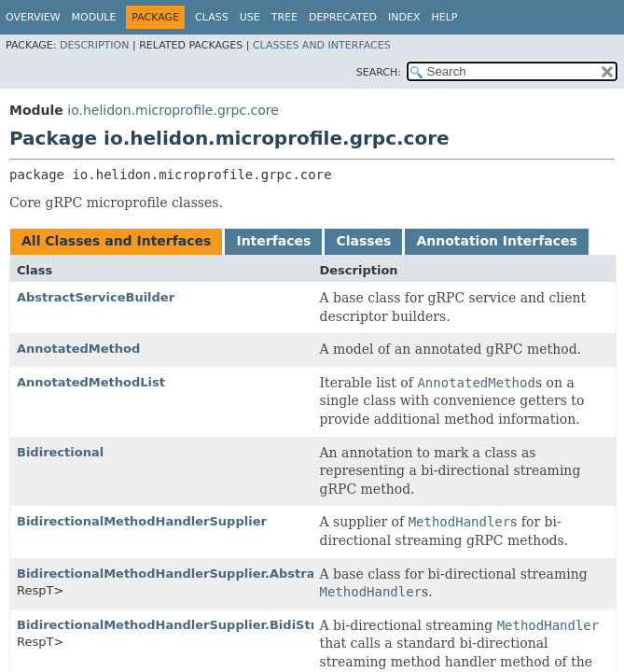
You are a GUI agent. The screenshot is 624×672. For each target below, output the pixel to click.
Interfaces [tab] (273, 241)
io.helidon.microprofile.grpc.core (173, 110)
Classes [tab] (363, 241)
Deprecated (343, 17)
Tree (284, 17)
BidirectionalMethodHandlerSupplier (142, 521)
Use (250, 17)
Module (94, 17)
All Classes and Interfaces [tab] (116, 241)
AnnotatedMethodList (91, 382)
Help (445, 17)
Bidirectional (60, 452)
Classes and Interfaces (322, 45)
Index (404, 17)
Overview (33, 17)
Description (94, 45)
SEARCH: (379, 72)
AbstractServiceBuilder (96, 297)
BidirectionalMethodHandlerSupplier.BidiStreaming (192, 625)
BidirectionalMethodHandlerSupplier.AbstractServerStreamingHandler (257, 574)
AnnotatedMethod (78, 349)
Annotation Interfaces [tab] (496, 241)
